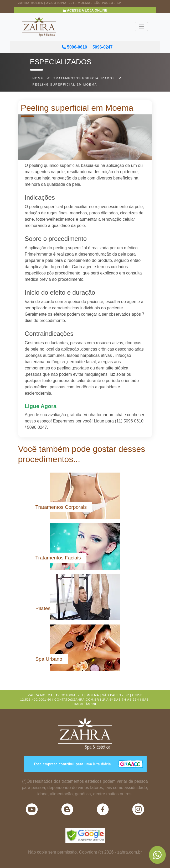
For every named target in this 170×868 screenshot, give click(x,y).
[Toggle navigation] (141, 27)
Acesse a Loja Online (85, 10)
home (38, 78)
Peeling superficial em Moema (65, 84)
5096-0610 (74, 47)
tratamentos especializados (84, 78)
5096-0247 (103, 47)
